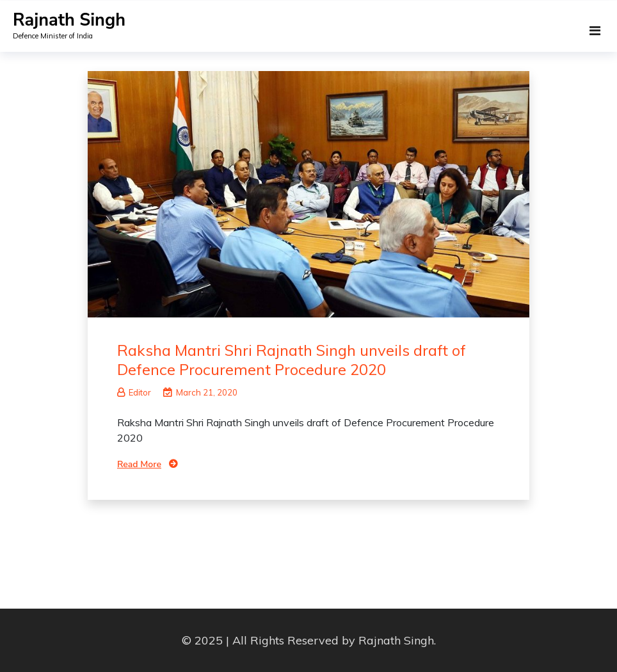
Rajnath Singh (69, 20)
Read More (139, 464)
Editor (134, 392)
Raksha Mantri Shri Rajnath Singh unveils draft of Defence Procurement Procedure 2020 (292, 360)
